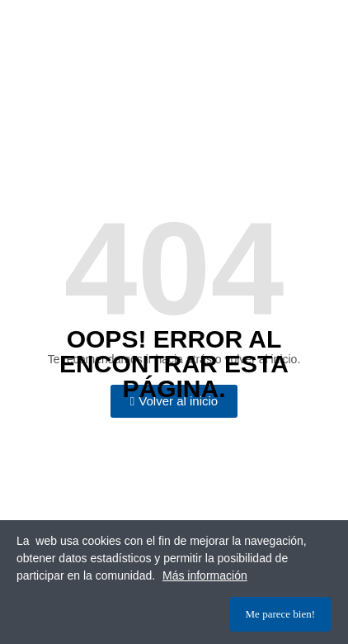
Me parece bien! (280, 614)
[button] (174, 401)
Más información (205, 575)
